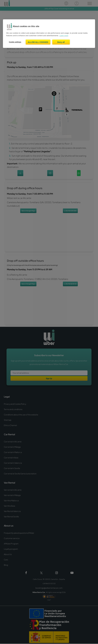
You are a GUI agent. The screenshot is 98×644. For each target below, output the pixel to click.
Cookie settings (15, 42)
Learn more (64, 36)
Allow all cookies (38, 42)
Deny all (61, 42)
